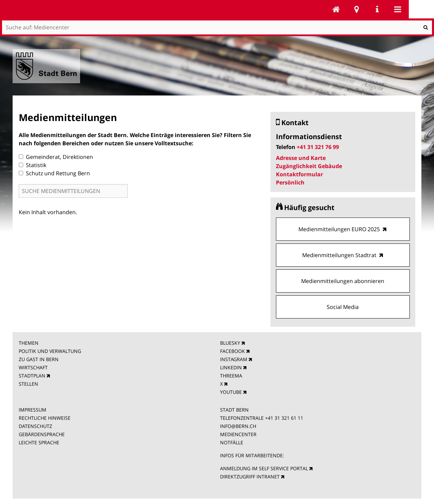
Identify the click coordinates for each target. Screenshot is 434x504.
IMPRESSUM (33, 410)
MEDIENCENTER (238, 434)
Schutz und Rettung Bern (54, 173)
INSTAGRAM (234, 359)
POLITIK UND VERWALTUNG (50, 351)
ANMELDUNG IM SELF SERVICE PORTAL (264, 468)
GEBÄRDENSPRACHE (42, 434)
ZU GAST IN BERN (39, 359)
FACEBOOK (232, 351)
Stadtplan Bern (357, 9)
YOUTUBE (231, 392)
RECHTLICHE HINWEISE (45, 418)
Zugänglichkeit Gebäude (309, 166)
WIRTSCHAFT (33, 367)
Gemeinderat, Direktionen (56, 157)
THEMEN (29, 343)
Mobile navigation (398, 9)
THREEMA (231, 376)
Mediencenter (336, 9)
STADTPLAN (32, 376)
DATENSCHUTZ (35, 426)
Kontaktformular (299, 174)
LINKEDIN (231, 367)
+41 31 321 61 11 (284, 418)
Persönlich (290, 182)
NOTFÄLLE (232, 442)
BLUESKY (230, 343)
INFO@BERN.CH (238, 426)
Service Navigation (377, 9)
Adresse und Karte (301, 158)
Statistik (33, 165)
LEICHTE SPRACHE (39, 442)
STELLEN (28, 384)
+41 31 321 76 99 (318, 147)
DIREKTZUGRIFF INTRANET (250, 477)
